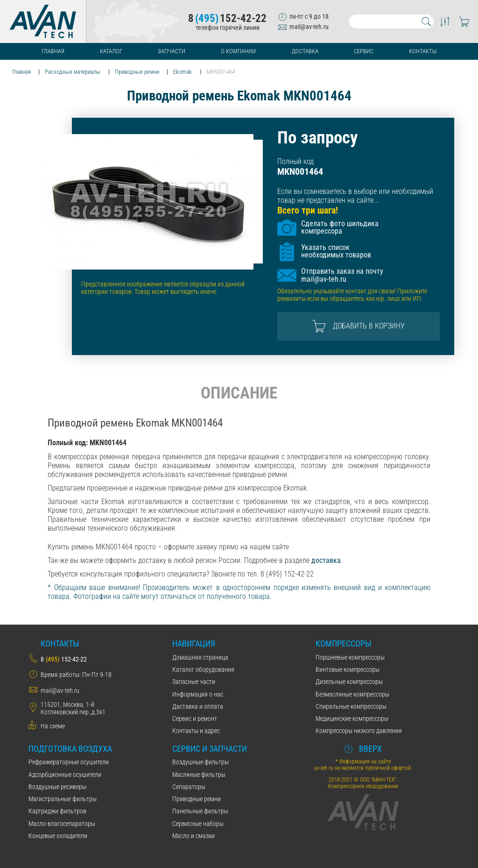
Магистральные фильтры (63, 799)
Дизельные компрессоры (349, 682)
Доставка (305, 51)
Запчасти (172, 51)
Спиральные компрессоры (351, 706)
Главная (53, 51)
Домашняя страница (200, 657)
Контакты (423, 51)
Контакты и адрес (196, 731)
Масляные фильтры (199, 775)
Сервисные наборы (198, 824)
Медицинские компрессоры (352, 719)
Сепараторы (189, 787)
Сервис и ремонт (195, 719)
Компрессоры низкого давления (359, 731)
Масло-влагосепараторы (62, 824)
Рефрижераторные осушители (69, 762)
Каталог (111, 51)
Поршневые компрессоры (350, 657)
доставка (326, 560)
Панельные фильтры (200, 811)
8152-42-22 (227, 18)
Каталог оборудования (203, 669)
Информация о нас (198, 694)
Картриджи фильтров (57, 811)
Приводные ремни (197, 799)
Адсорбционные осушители (65, 775)
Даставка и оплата (198, 706)
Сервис (364, 51)
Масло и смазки (193, 836)
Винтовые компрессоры (348, 669)
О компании (238, 51)
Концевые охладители (58, 836)
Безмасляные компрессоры (352, 694)
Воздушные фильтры (200, 762)
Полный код (295, 161)
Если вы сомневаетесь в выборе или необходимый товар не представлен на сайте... (355, 196)
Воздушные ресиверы (57, 787)
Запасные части (194, 682)
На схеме (53, 726)
